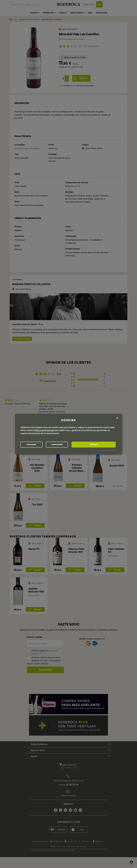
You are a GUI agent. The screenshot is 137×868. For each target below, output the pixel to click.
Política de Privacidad (44, 430)
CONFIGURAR (68, 445)
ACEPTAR (101, 445)
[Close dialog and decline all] (117, 418)
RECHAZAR (35, 445)
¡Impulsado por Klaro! (109, 451)
